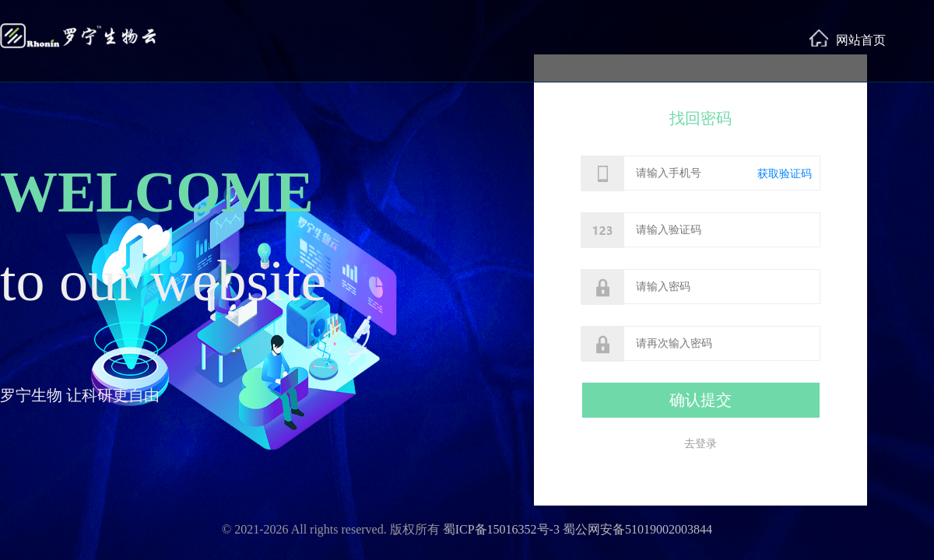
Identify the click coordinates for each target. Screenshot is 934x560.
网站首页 (848, 38)
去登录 (700, 444)
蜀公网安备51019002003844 (637, 529)
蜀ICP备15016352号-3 (501, 529)
